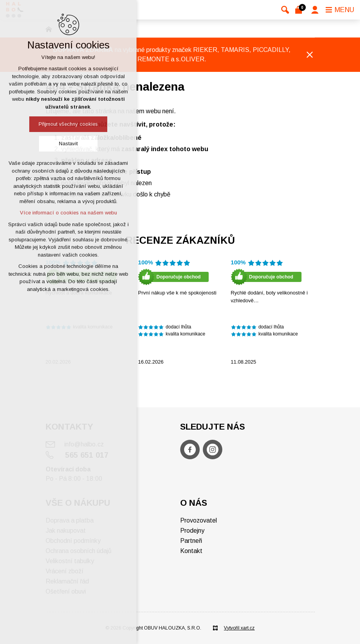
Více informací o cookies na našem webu (68, 213)
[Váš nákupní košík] (300, 10)
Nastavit (68, 144)
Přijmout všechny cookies (68, 124)
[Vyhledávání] (285, 10)
